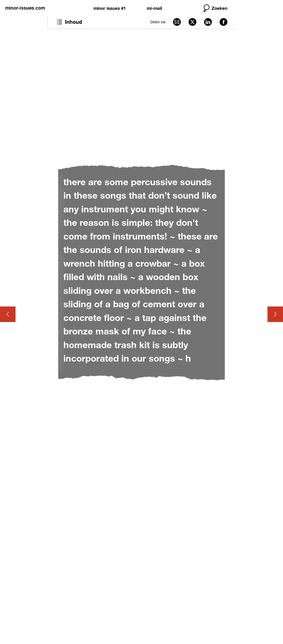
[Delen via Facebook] (224, 22)
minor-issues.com (25, 8)
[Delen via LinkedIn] (208, 22)
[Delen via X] (192, 22)
